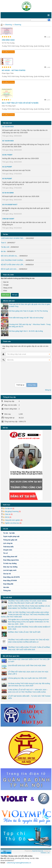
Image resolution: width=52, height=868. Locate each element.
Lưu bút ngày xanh (10, 570)
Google (5, 285)
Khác (4, 291)
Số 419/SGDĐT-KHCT (10, 205)
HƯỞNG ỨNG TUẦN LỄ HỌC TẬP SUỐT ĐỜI (24, 632)
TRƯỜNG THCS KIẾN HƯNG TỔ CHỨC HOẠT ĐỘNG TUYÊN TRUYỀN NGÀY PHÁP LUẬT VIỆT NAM (27, 602)
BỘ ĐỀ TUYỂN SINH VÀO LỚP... (13, 265)
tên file (3, 251)
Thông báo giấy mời (10, 540)
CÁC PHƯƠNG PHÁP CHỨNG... (13, 260)
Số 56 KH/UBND (8, 193)
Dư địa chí (10, 509)
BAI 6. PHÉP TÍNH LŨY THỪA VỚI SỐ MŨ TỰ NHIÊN (20, 103)
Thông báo (7, 591)
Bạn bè (5, 282)
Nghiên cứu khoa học (13, 523)
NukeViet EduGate (38, 851)
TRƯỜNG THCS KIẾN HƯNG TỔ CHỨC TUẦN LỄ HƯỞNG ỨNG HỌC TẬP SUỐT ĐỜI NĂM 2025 (29, 648)
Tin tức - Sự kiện (9, 533)
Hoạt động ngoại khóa (11, 560)
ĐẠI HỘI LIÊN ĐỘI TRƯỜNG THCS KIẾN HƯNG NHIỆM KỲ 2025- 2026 (29, 628)
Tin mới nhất (7, 597)
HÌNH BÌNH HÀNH (8, 40)
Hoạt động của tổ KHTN (11, 577)
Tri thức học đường (27, 563)
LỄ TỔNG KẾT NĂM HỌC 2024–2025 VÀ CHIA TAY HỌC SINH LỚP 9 (28, 673)
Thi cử (5, 553)
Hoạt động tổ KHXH (10, 581)
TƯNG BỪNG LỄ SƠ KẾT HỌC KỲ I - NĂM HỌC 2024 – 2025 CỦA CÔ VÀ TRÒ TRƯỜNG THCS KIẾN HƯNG (28, 691)
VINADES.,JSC (45, 853)
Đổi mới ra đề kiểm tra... (10, 256)
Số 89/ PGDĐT (7, 155)
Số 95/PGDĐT (7, 179)
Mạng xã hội (7, 288)
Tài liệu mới (5, 247)
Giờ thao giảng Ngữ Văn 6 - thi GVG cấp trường (26, 331)
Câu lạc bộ (27, 574)
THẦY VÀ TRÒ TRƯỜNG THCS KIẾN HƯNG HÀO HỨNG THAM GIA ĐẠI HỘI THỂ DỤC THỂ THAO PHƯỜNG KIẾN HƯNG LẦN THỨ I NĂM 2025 (25, 615)
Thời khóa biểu (8, 547)
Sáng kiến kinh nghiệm (14, 520)
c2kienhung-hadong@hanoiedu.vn (19, 863)
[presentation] (11, 372)
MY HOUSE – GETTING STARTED (14, 70)
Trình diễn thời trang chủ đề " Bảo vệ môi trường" (26, 318)
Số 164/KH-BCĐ (8, 141)
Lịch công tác (8, 543)
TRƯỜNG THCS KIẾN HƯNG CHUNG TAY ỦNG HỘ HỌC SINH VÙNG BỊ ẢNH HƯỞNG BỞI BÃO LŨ (29, 641)
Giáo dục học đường (10, 567)
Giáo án (9, 514)
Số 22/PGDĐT (7, 167)
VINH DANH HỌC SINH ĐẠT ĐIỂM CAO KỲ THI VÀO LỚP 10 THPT (29, 661)
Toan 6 (3, 243)
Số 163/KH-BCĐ (8, 127)
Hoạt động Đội (8, 584)
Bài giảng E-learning (8, 52)
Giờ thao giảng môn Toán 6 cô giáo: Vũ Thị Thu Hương (28, 311)
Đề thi (8, 517)
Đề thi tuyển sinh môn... (9, 269)
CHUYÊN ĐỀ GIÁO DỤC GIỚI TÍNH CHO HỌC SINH (27, 666)
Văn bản (6, 587)
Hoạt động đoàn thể (10, 557)
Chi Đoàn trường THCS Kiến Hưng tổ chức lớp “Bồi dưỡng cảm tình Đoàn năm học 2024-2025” (29, 685)
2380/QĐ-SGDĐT (8, 219)
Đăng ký (48, 390)
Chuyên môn (8, 550)
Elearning (8, 25)
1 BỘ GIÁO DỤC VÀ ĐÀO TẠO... (13, 238)
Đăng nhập (32, 385)
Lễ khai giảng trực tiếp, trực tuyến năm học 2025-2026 (27, 678)
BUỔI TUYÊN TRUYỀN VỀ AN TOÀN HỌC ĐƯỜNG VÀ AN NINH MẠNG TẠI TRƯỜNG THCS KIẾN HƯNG (29, 607)
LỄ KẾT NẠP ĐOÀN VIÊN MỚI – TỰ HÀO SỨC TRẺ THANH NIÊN (29, 697)
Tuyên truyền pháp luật (11, 536)
